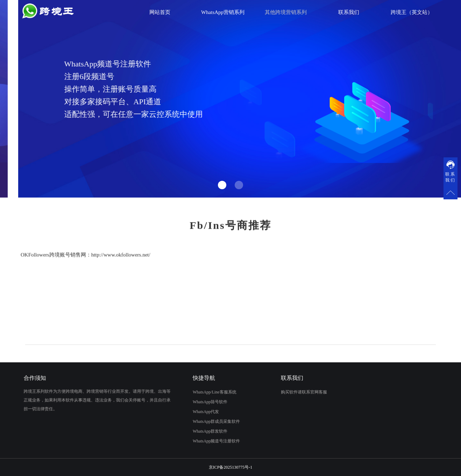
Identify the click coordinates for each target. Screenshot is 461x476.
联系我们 (349, 12)
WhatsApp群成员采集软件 (210, 421)
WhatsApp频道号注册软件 (210, 441)
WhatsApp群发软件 (204, 431)
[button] (222, 185)
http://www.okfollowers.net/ (121, 264)
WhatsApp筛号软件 (204, 402)
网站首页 (160, 12)
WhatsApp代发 (200, 412)
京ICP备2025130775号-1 (231, 467)
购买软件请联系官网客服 (310, 392)
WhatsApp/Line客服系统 (208, 392)
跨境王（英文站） (412, 12)
